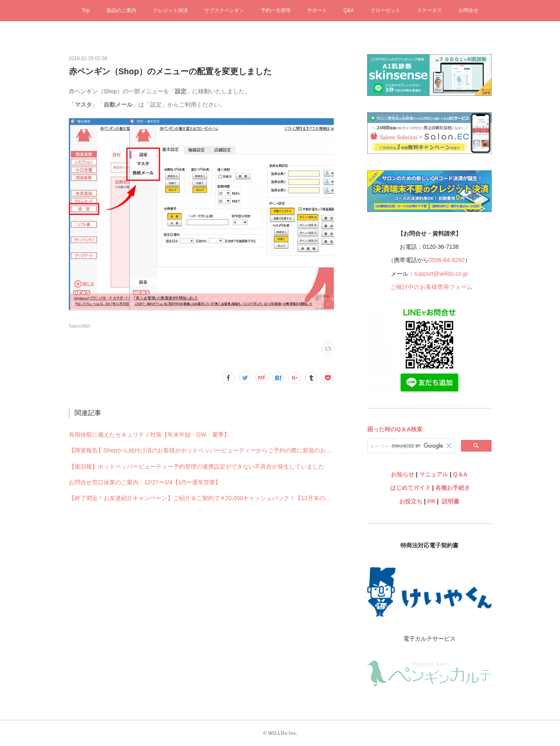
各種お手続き (453, 488)
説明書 (451, 501)
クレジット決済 (170, 10)
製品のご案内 (121, 10)
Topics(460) (80, 326)
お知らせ (402, 474)
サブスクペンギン (224, 10)
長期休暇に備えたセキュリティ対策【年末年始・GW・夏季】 (149, 435)
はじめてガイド (410, 488)
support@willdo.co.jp (441, 274)
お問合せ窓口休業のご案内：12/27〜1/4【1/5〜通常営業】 (145, 482)
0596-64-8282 (447, 260)
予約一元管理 (276, 10)
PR (431, 501)
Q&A (349, 10)
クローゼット (385, 10)
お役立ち (411, 501)
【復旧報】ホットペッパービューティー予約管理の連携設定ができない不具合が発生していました (196, 467)
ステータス (429, 10)
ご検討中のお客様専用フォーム (432, 287)
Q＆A (460, 474)
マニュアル (434, 474)
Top (86, 10)
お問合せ (468, 10)
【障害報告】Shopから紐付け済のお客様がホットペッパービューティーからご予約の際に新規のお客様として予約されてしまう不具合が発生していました (201, 450)
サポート (317, 10)
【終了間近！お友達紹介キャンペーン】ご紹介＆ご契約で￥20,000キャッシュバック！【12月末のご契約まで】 (201, 498)
